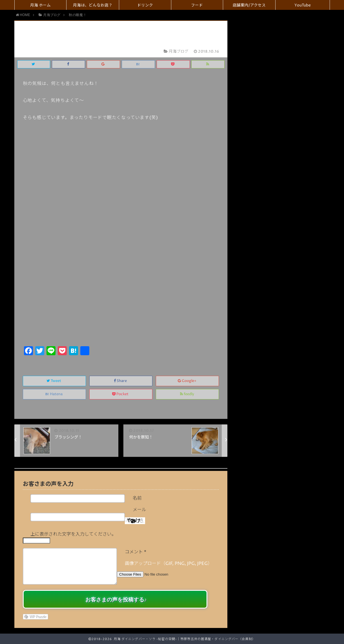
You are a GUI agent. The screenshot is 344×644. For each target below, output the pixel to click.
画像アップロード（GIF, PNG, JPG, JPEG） (168, 563)
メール (139, 510)
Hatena (54, 394)
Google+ (187, 381)
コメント (136, 552)
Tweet (54, 381)
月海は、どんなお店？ (93, 5)
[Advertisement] (121, 302)
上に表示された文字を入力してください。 (73, 534)
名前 (137, 498)
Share (121, 381)
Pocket (121, 394)
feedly (187, 394)
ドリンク (145, 5)
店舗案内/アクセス (249, 5)
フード (197, 5)
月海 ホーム (40, 5)
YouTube (303, 5)
